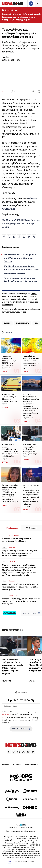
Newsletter (19, 309)
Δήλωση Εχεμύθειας (32, 764)
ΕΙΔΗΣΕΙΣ (7, 323)
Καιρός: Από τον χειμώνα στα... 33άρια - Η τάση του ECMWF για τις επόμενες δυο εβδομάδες (10, 362)
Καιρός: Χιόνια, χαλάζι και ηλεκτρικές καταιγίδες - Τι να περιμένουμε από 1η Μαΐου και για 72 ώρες (31, 362)
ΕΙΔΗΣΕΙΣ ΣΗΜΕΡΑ (23, 323)
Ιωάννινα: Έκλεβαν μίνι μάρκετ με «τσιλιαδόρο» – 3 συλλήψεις (17, 540)
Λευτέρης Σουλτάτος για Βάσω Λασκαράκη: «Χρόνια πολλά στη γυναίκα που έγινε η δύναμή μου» (21, 601)
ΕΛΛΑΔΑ (5, 92)
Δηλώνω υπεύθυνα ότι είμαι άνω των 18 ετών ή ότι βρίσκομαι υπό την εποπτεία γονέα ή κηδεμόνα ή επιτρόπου (20, 720)
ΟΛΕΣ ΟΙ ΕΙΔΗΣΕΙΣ (32, 613)
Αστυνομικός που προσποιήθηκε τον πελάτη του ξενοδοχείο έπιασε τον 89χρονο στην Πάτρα (30, 450)
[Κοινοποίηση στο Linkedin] (29, 237)
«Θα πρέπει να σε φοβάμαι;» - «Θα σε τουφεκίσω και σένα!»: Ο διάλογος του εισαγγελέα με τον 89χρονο (13, 666)
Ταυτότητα (5, 764)
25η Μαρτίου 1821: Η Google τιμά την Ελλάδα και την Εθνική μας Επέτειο (20, 258)
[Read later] (39, 92)
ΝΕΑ (36, 323)
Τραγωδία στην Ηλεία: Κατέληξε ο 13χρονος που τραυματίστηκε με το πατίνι (10, 399)
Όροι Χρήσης (17, 764)
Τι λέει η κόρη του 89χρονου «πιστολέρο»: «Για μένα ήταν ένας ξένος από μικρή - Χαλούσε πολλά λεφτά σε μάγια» (10, 451)
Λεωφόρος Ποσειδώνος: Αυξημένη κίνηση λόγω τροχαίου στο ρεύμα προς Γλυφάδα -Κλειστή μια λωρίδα (20, 587)
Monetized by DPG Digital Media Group (21, 827)
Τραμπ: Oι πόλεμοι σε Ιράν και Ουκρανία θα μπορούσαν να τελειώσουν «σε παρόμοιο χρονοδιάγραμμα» (22, 17)
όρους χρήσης (7, 714)
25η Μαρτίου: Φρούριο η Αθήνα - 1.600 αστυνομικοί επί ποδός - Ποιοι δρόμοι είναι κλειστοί (22, 270)
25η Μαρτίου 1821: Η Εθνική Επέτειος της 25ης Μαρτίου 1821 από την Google (21, 224)
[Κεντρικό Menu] (38, 4)
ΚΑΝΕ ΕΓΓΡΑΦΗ (21, 729)
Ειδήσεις (32, 199)
